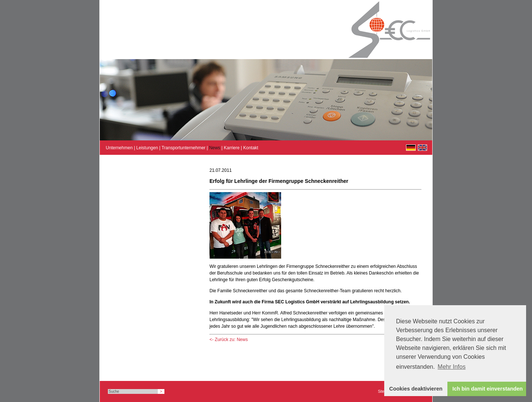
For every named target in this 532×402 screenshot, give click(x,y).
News (215, 148)
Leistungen (147, 148)
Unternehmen (119, 148)
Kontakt (251, 148)
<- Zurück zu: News (229, 340)
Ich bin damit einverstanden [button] (488, 389)
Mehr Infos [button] (452, 367)
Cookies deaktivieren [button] (416, 389)
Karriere (232, 148)
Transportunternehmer (183, 148)
